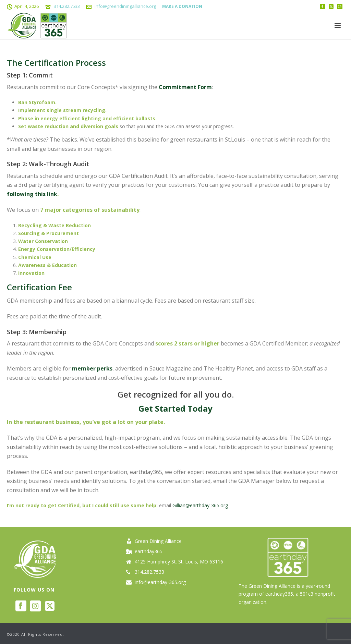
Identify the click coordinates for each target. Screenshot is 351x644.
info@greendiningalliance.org (125, 6)
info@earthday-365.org (160, 582)
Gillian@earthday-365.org (200, 505)
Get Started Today (175, 408)
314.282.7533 (67, 6)
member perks (92, 368)
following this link (32, 194)
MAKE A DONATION (182, 6)
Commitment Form (185, 87)
